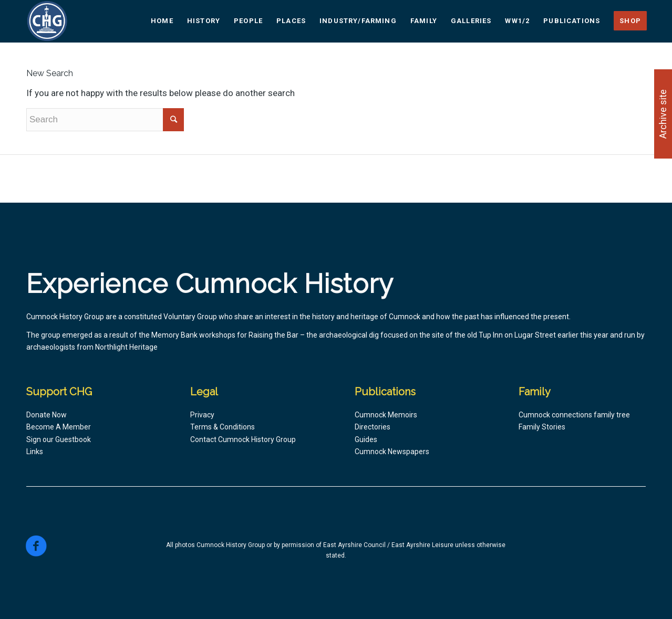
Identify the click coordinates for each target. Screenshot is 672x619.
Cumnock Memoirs (386, 415)
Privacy (202, 415)
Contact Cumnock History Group (243, 439)
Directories (373, 427)
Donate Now (46, 415)
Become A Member (59, 427)
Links (35, 452)
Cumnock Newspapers (392, 452)
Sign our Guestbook (59, 439)
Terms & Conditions (223, 427)
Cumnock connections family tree (574, 415)
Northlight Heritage (126, 347)
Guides (366, 439)
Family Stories (542, 427)
